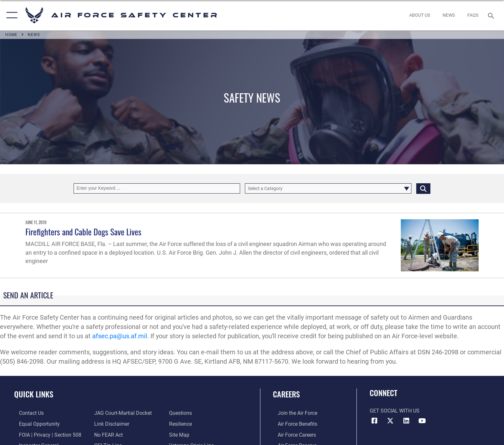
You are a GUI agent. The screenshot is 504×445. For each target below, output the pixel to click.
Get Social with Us (395, 411)
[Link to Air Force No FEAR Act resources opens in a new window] (107, 435)
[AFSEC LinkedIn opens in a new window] (406, 421)
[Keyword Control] (157, 188)
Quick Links (34, 394)
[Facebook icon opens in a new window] (374, 421)
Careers (286, 394)
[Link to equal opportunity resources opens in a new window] (35, 424)
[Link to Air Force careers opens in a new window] (292, 435)
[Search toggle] (492, 15)
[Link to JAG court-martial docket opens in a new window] (121, 413)
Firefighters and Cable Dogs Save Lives (83, 232)
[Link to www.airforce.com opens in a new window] (293, 413)
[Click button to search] (423, 188)
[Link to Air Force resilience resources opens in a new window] (182, 424)
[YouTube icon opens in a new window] (422, 421)
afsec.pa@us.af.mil (120, 336)
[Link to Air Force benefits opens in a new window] (293, 424)
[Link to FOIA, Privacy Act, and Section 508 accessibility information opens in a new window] (45, 435)
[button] (10, 15)
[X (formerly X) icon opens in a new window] (390, 421)
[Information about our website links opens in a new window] (110, 424)
